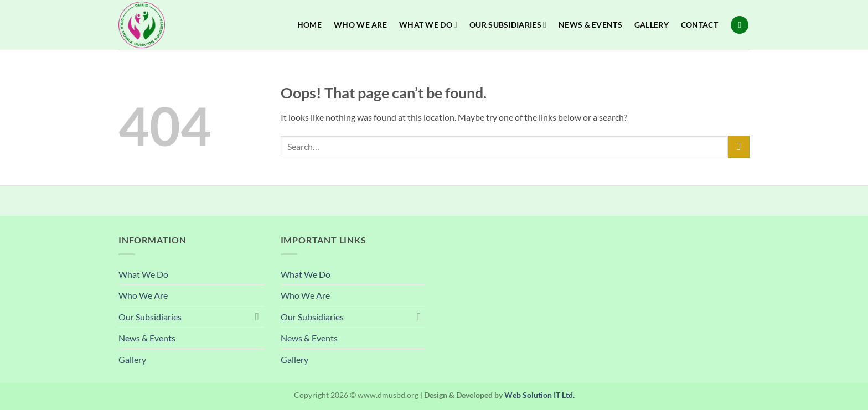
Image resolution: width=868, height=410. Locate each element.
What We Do (428, 25)
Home (309, 25)
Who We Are (360, 25)
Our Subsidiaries (508, 25)
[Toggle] (257, 316)
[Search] (740, 25)
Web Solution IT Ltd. (539, 395)
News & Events (590, 25)
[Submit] (739, 146)
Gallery (652, 25)
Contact (699, 25)
